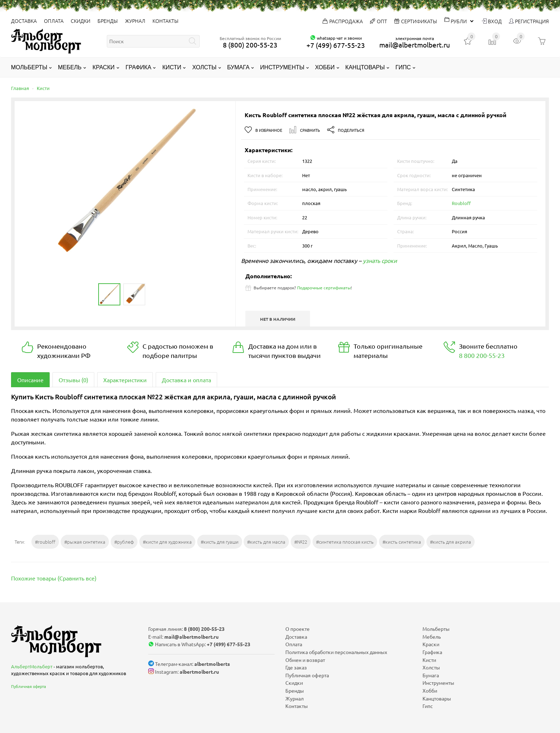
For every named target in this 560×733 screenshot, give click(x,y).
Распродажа (343, 21)
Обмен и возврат (305, 660)
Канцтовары (365, 67)
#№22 (301, 542)
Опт (379, 21)
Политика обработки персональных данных (336, 652)
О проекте (297, 629)
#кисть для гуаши (220, 542)
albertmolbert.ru (199, 672)
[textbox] (153, 41)
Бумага (238, 67)
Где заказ (296, 667)
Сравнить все (77, 578)
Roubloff (461, 203)
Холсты (204, 67)
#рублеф (124, 542)
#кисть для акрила (451, 542)
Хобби (325, 67)
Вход (492, 21)
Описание (30, 380)
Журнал (135, 21)
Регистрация (529, 21)
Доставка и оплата (186, 380)
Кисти (172, 67)
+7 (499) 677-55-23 (336, 45)
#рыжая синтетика (85, 542)
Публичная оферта (29, 686)
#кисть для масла (266, 542)
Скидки (81, 21)
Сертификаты (416, 21)
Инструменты (282, 67)
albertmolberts (212, 664)
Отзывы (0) (73, 380)
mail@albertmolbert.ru (415, 45)
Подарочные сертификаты (324, 288)
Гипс (403, 67)
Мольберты (29, 67)
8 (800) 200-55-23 (250, 45)
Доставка (24, 21)
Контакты (166, 21)
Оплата (54, 21)
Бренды (108, 21)
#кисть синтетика (402, 542)
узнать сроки (380, 260)
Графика (139, 67)
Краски (104, 67)
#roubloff (45, 542)
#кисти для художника (167, 542)
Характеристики (125, 380)
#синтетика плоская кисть (345, 542)
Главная (20, 88)
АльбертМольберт (32, 666)
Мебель (70, 67)
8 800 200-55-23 (482, 355)
